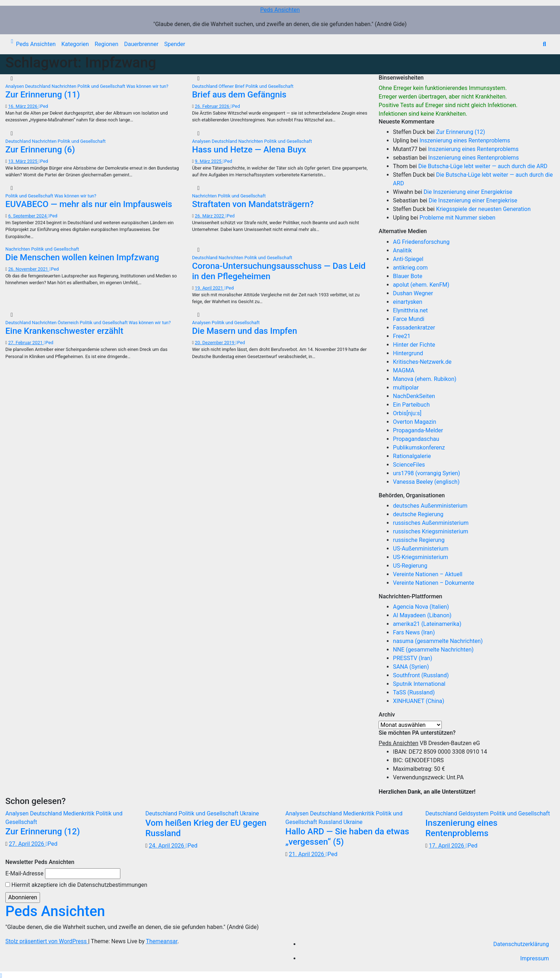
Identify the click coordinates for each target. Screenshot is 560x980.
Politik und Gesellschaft (102, 86)
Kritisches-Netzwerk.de (422, 362)
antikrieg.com (410, 268)
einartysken (407, 302)
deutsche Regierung (418, 514)
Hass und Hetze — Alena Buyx (249, 150)
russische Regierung (419, 540)
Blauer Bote (407, 276)
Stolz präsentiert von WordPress (47, 941)
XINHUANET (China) (418, 701)
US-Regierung (410, 566)
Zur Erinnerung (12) (461, 132)
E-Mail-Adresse (24, 873)
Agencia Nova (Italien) (421, 607)
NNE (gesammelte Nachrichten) (433, 650)
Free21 (402, 336)
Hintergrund (408, 353)
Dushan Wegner (413, 293)
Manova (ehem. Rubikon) (425, 379)
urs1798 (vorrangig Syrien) (426, 473)
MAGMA (404, 370)
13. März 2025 (23, 161)
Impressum (535, 958)
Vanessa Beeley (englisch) (426, 482)
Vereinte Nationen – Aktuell (427, 574)
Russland (331, 822)
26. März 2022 (210, 216)
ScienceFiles (409, 465)
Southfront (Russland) (421, 675)
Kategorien (75, 44)
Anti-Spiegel (408, 259)
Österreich (69, 323)
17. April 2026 (447, 846)
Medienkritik (79, 813)
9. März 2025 (209, 161)
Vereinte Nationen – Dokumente (433, 583)
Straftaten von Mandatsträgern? (253, 204)
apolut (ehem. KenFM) (421, 285)
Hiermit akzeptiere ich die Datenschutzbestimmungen (76, 885)
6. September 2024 (28, 216)
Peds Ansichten (280, 10)
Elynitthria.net (410, 310)
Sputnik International (419, 684)
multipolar (406, 388)
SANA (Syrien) (411, 667)
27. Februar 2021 (26, 343)
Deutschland (38, 86)
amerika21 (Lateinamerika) (427, 624)
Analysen (15, 86)
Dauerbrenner (141, 44)
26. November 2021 (29, 269)
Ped (43, 106)
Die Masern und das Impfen (245, 331)
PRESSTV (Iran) (412, 658)
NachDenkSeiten (414, 396)
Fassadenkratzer (414, 328)
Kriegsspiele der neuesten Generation (483, 209)
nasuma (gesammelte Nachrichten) (438, 641)
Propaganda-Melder (418, 430)
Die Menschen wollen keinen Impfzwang (82, 257)
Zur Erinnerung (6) (40, 150)
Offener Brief (232, 86)
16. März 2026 (23, 106)
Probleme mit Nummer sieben (458, 218)
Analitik (402, 250)
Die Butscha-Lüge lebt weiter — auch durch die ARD (483, 166)
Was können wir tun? (147, 86)
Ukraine (249, 813)
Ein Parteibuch (411, 405)
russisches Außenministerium (431, 523)
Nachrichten (65, 86)
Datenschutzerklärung (521, 944)
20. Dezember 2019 (215, 343)
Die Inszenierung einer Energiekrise (468, 192)
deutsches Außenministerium (430, 506)
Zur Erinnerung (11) (43, 95)
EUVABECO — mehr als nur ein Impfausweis (89, 204)
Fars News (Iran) (414, 632)
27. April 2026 (27, 844)
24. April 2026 (167, 846)
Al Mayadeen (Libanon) (422, 615)
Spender (175, 44)
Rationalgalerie (412, 456)
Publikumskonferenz (419, 448)
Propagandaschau (416, 439)
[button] (544, 44)
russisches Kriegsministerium (431, 531)
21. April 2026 (307, 854)
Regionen (107, 44)
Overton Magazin (414, 422)
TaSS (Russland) (414, 692)
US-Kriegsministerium (420, 557)
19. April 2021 (210, 288)
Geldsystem (474, 813)
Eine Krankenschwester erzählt (64, 331)
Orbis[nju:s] (407, 413)
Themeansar (161, 941)
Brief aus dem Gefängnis (239, 95)
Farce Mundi (409, 319)
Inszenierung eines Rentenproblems (465, 140)
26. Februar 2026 (213, 106)
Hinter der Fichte (414, 345)
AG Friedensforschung (421, 242)
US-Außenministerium (421, 549)
